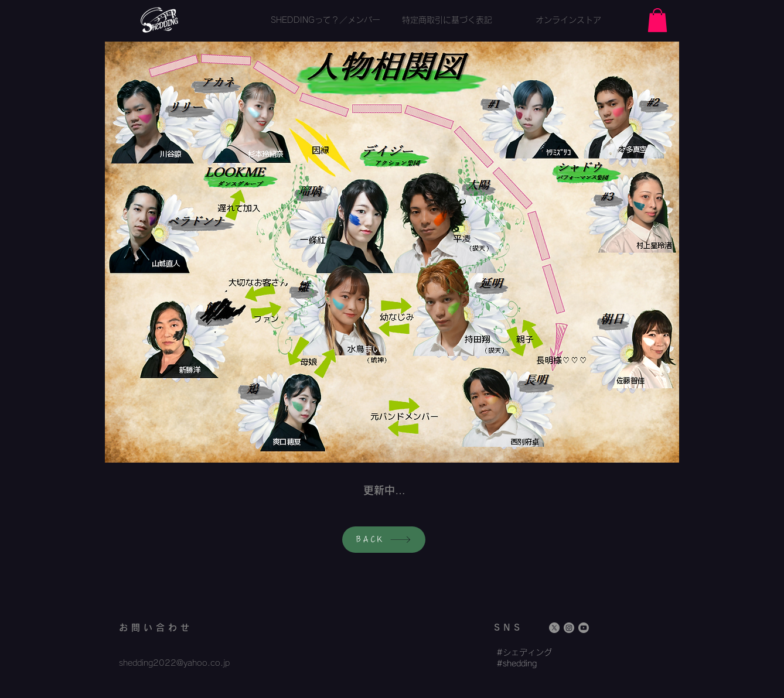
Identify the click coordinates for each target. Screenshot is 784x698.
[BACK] (384, 540)
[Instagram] (569, 628)
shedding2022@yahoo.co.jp (174, 663)
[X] (554, 628)
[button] (657, 20)
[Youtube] (584, 628)
